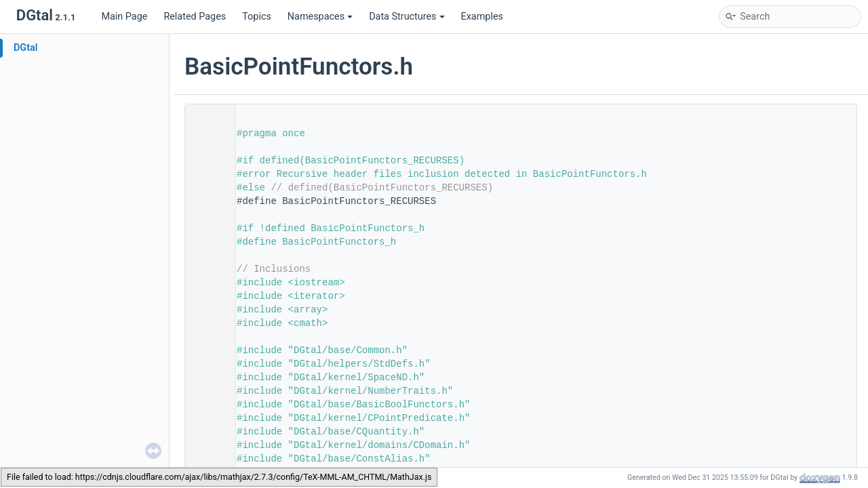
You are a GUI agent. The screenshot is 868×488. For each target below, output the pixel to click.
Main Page (124, 17)
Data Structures (407, 17)
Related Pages (195, 17)
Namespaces (320, 17)
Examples (482, 17)
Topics (257, 17)
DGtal (26, 48)
